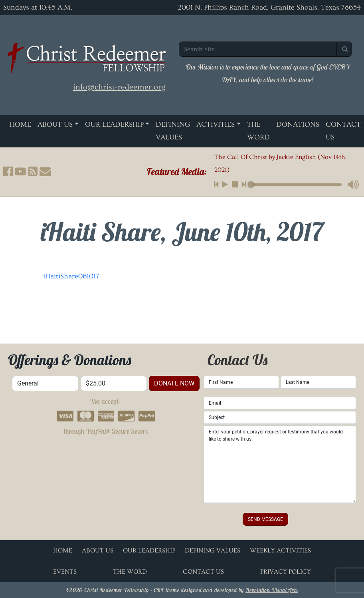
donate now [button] (174, 383)
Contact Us (343, 131)
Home (20, 124)
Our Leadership (114, 124)
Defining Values (173, 131)
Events (65, 572)
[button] (8, 171)
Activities (216, 124)
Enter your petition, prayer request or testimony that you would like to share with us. (280, 464)
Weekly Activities (280, 550)
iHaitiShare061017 (71, 276)
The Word (258, 131)
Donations (298, 124)
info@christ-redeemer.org (119, 87)
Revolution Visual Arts (272, 590)
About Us (55, 124)
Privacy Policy (286, 572)
